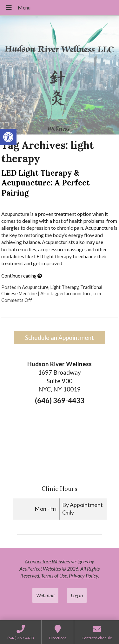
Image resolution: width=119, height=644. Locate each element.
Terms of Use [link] (54, 575)
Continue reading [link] (22, 276)
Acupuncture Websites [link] (47, 561)
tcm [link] (97, 294)
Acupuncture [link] (35, 287)
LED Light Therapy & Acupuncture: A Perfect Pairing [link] (45, 183)
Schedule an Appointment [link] (60, 338)
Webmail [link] (45, 595)
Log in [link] (77, 595)
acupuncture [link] (79, 294)
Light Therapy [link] (64, 287)
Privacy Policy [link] (83, 575)
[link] (8, 137)
